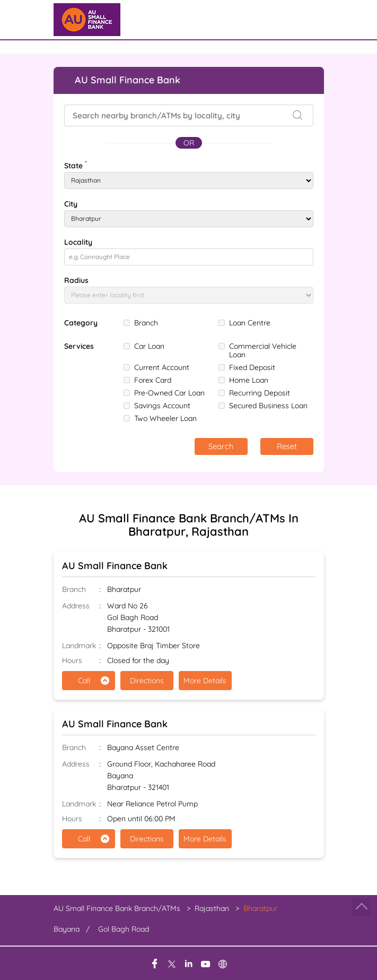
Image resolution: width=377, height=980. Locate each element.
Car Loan (149, 346)
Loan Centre (250, 323)
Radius (76, 280)
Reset (287, 446)
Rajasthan (212, 908)
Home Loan (249, 380)
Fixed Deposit (252, 367)
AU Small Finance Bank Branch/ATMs (118, 908)
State (76, 165)
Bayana (67, 929)
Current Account (162, 367)
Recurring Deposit (260, 393)
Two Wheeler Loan (165, 418)
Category (81, 323)
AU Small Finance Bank (115, 566)
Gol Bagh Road (124, 929)
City (71, 204)
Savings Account (162, 406)
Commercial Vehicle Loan (263, 350)
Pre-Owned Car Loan (169, 393)
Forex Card (153, 380)
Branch (146, 323)
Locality (78, 242)
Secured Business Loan (268, 406)
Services (79, 346)
